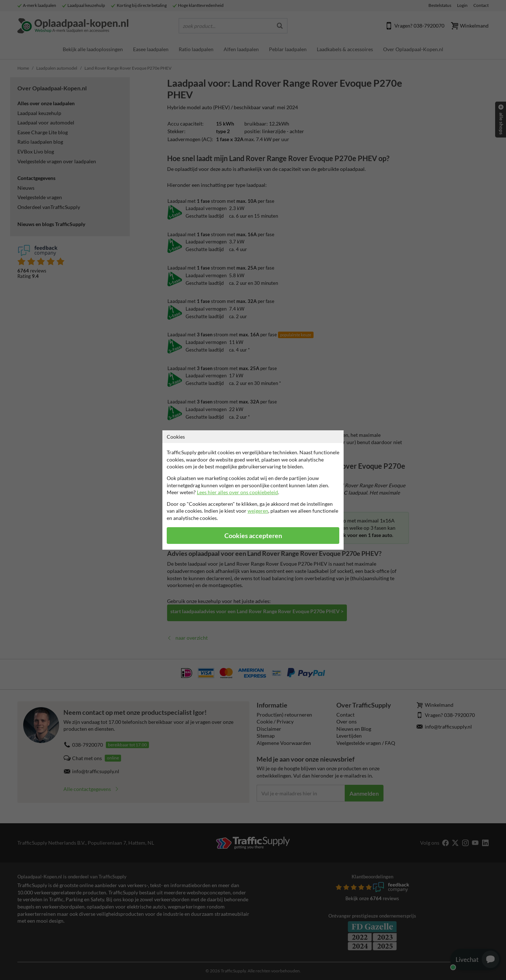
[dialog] (253, 490)
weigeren (258, 511)
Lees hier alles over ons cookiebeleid (237, 492)
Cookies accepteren (253, 536)
